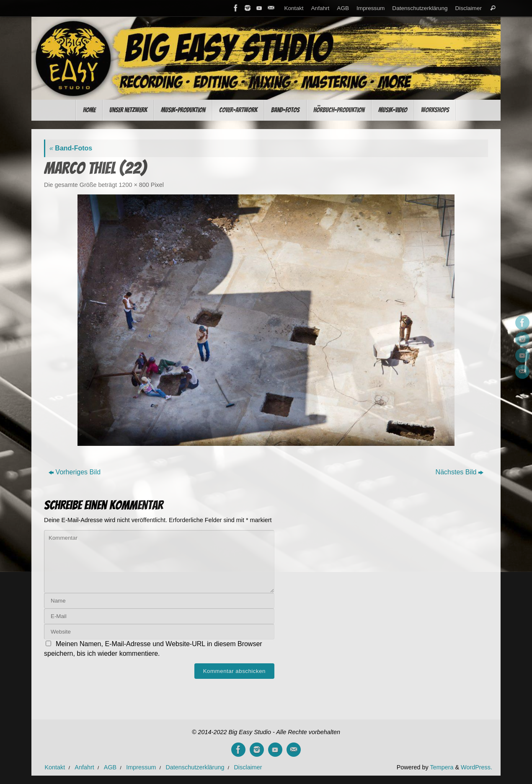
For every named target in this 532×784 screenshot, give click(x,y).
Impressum (371, 8)
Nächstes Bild (460, 472)
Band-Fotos (71, 148)
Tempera (442, 767)
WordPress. (476, 767)
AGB (343, 8)
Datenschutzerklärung (420, 8)
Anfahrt (320, 8)
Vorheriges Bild (75, 472)
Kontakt (294, 8)
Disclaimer (469, 8)
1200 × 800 (134, 185)
